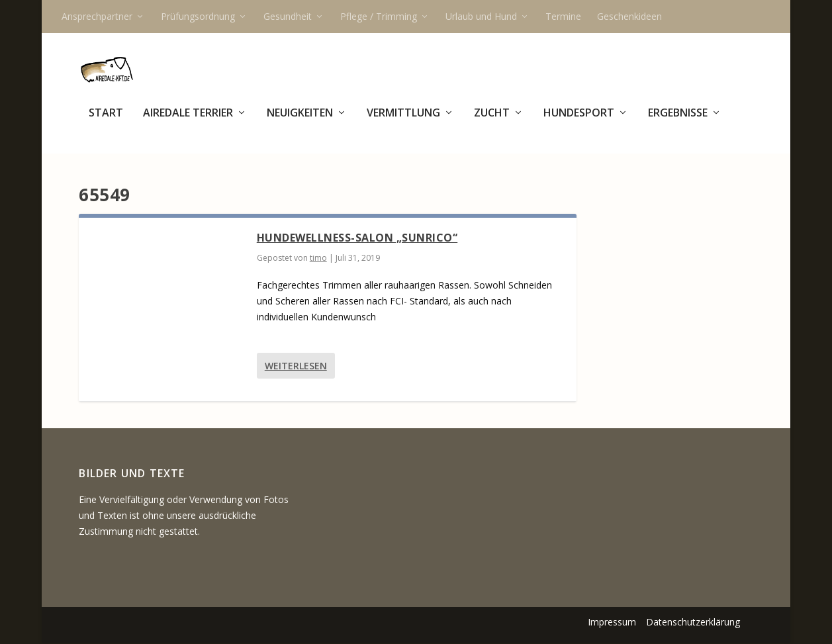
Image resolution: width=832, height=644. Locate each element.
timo (318, 259)
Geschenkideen (629, 16)
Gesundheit (288, 16)
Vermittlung (403, 121)
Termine (563, 16)
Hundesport (579, 121)
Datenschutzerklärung (693, 623)
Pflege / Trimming (379, 16)
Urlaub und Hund (481, 16)
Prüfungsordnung (198, 16)
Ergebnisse (678, 121)
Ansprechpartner (97, 16)
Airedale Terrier (188, 121)
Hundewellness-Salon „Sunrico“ (357, 239)
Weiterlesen (296, 367)
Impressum (612, 623)
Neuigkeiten (300, 121)
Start (106, 121)
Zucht (492, 121)
